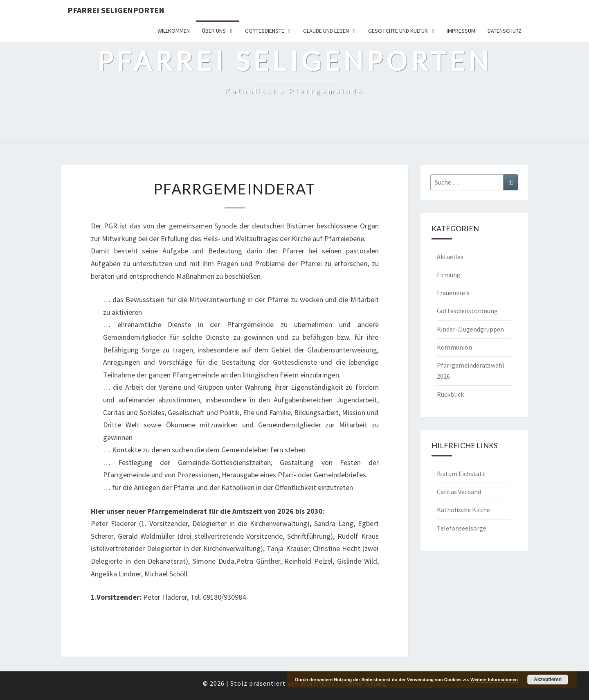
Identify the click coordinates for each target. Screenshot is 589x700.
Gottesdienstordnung (467, 311)
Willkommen (174, 31)
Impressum (461, 31)
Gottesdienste (265, 31)
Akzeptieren (548, 680)
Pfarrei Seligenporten (116, 10)
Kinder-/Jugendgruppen (470, 329)
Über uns (214, 31)
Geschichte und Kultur (398, 31)
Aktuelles (450, 257)
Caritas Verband (459, 492)
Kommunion (454, 347)
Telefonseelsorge (462, 528)
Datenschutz (505, 31)
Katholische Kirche (463, 510)
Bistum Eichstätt (461, 474)
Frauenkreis (453, 293)
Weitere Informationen (494, 680)
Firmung (449, 275)
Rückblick (450, 394)
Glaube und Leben (326, 31)
